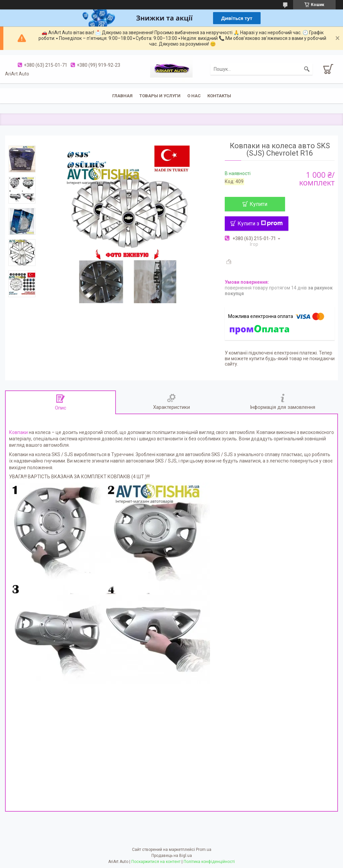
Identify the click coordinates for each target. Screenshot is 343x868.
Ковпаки (18, 432)
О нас (194, 96)
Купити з (260, 224)
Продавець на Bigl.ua (172, 856)
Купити (258, 204)
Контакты (219, 96)
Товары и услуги (160, 96)
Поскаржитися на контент (156, 862)
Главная (122, 96)
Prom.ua (204, 850)
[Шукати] (307, 69)
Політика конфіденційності (209, 862)
